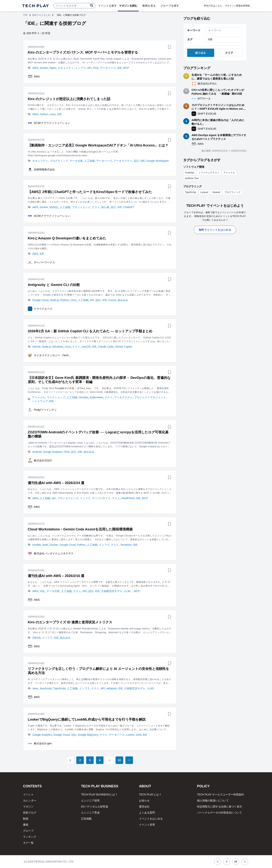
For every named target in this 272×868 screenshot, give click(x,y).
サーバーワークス (44, 262)
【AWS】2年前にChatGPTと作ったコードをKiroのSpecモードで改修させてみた (90, 192)
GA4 (139, 735)
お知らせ (144, 801)
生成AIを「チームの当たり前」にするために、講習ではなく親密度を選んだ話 (217, 77)
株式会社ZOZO (43, 460)
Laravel (204, 192)
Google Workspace (158, 161)
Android (37, 452)
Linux (53, 114)
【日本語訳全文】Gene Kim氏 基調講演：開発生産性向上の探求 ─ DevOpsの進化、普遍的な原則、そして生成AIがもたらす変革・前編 (99, 380)
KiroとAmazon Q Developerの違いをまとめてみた (67, 238)
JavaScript (45, 688)
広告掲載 (86, 819)
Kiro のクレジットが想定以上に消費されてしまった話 (69, 99)
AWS (35, 68)
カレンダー (30, 801)
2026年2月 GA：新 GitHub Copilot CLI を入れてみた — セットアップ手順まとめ (90, 331)
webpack (112, 688)
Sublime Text (192, 178)
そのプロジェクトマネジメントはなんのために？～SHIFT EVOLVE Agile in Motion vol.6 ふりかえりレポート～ (218, 107)
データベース (108, 68)
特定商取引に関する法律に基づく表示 (219, 807)
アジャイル (39, 397)
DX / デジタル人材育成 (95, 807)
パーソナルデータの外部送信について (219, 813)
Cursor (112, 300)
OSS (96, 68)
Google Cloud (40, 300)
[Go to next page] (129, 760)
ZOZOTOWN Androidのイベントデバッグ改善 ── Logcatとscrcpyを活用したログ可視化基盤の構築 (98, 434)
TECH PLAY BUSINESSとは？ (99, 794)
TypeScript (59, 688)
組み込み (123, 300)
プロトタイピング (68, 498)
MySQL (54, 207)
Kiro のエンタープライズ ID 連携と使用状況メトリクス (70, 622)
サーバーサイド (101, 498)
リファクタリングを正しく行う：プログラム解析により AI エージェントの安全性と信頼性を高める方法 (98, 671)
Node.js (54, 300)
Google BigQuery (88, 735)
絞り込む (201, 53)
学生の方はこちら (213, 6)
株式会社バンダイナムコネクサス (54, 553)
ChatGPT (129, 207)
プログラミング (59, 161)
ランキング (30, 837)
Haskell (216, 192)
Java (35, 688)
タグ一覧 (28, 843)
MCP (126, 68)
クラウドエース (43, 309)
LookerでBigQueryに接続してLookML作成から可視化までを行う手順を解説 (87, 719)
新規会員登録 (243, 6)
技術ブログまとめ (41, 15)
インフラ (80, 68)
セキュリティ (66, 68)
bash (45, 545)
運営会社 (144, 807)
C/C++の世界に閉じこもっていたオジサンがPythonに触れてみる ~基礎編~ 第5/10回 (218, 92)
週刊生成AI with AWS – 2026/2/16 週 (56, 576)
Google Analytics (53, 452)
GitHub (36, 347)
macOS (86, 347)
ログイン (229, 6)
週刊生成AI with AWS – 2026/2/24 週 (56, 483)
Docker (44, 68)
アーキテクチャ (123, 161)
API (89, 68)
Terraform (126, 545)
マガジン (28, 807)
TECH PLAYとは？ (150, 794)
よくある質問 (147, 813)
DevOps (84, 397)
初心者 (105, 207)
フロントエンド (81, 207)
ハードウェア (40, 401)
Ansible (37, 545)
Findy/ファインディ (45, 410)
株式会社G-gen (43, 743)
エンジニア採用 (90, 801)
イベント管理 (147, 825)
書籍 (26, 825)
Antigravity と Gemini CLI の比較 (54, 285)
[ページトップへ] (36, 6)
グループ (28, 831)
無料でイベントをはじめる (215, 230)
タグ (190, 39)
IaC (54, 498)
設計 (136, 161)
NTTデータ (204, 99)
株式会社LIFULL (207, 84)
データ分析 (76, 161)
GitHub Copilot (123, 347)
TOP (25, 15)
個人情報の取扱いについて (213, 801)
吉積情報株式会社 (44, 169)
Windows (58, 347)
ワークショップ (56, 397)
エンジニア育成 (90, 813)
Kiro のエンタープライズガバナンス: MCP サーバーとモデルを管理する (83, 52)
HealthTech (128, 498)
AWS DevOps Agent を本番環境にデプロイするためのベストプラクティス (219, 137)
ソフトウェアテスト (209, 173)
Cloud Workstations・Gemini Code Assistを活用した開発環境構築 (80, 529)
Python (44, 114)
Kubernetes (97, 397)
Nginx (53, 68)
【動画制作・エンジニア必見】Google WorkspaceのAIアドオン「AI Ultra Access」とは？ (98, 145)
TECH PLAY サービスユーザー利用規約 (220, 794)
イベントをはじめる (151, 819)
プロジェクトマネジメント (150, 397)
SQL (42, 591)
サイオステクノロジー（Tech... (52, 355)
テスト (96, 207)
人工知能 (90, 161)
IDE (119, 68)
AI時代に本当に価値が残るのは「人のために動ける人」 (218, 122)
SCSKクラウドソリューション (52, 123)
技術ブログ (30, 813)
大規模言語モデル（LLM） (117, 591)
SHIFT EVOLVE (207, 114)
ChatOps (190, 173)
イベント (28, 794)
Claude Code (106, 347)
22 (119, 760)
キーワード (194, 30)
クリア (229, 53)
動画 (26, 819)
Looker (130, 735)
